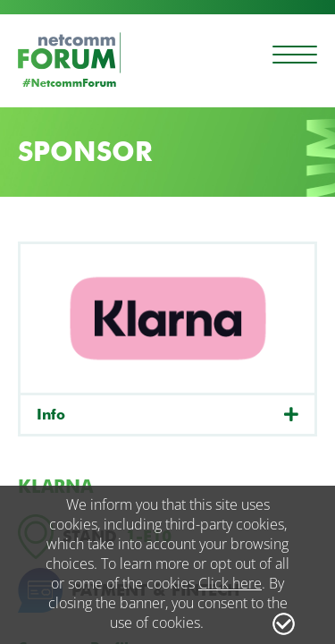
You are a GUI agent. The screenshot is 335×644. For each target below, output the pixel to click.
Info (51, 415)
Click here (230, 583)
